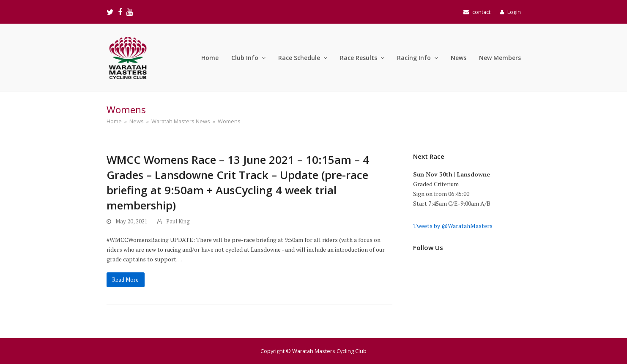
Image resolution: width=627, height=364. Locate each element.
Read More (125, 280)
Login (514, 12)
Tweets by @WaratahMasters (453, 226)
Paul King (178, 221)
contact (481, 12)
